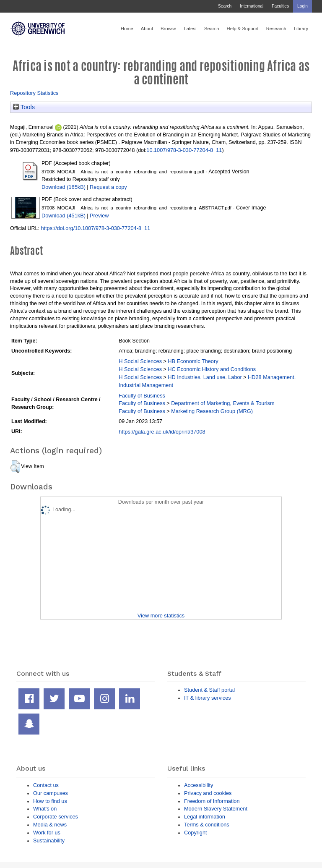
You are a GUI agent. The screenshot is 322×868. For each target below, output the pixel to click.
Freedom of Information (212, 801)
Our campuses (51, 793)
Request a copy (108, 187)
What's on (45, 809)
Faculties (280, 6)
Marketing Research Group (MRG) (212, 411)
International (252, 6)
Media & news (50, 825)
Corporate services (56, 817)
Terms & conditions (207, 825)
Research (276, 29)
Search (225, 6)
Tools (24, 107)
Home (127, 29)
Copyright (196, 833)
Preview (99, 216)
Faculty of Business (142, 396)
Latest (190, 29)
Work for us (47, 833)
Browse (168, 29)
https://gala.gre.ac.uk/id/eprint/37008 (162, 432)
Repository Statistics (34, 93)
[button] (15, 467)
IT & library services (208, 698)
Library (301, 29)
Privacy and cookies (208, 793)
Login (303, 6)
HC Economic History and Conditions (212, 369)
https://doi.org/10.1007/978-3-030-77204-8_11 (95, 228)
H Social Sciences (140, 361)
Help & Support (243, 29)
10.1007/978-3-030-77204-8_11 (184, 150)
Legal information (205, 817)
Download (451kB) (64, 216)
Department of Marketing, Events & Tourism (223, 403)
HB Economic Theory (193, 361)
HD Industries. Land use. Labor (205, 377)
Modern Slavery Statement (216, 809)
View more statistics (161, 616)
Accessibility (199, 785)
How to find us (50, 801)
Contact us (46, 785)
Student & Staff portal (209, 690)
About (147, 29)
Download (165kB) (64, 187)
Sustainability (49, 841)
